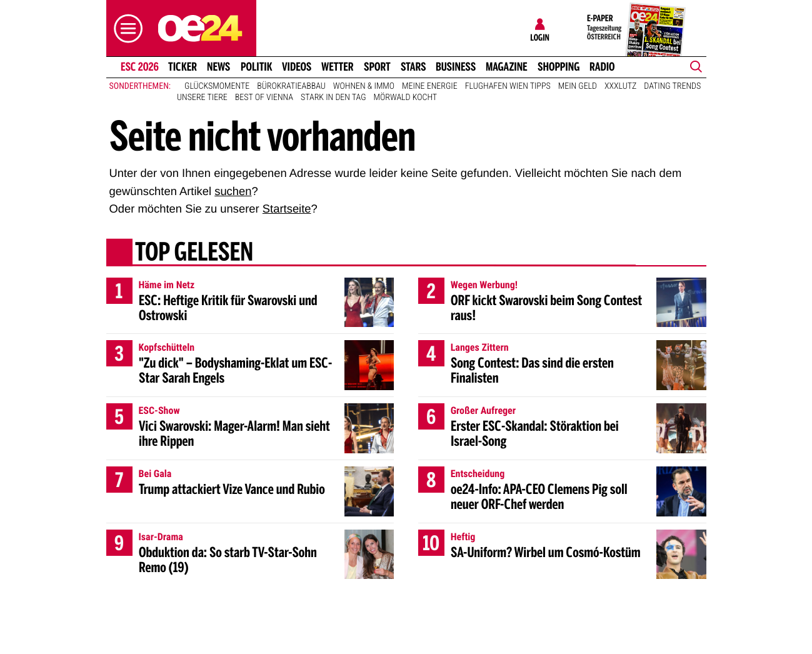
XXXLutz (620, 86)
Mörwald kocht (406, 98)
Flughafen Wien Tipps (508, 86)
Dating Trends (672, 86)
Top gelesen (193, 253)
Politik (257, 67)
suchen (233, 191)
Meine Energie (430, 86)
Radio (602, 67)
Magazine (507, 67)
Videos (297, 67)
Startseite (287, 209)
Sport (377, 67)
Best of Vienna (264, 98)
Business (456, 67)
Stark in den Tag (333, 98)
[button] (125, 28)
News (218, 67)
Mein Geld (578, 86)
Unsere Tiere (202, 98)
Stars (414, 67)
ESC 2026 (139, 67)
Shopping (559, 67)
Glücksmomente (217, 86)
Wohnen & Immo (364, 86)
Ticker (183, 67)
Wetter (338, 67)
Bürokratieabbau (291, 86)
